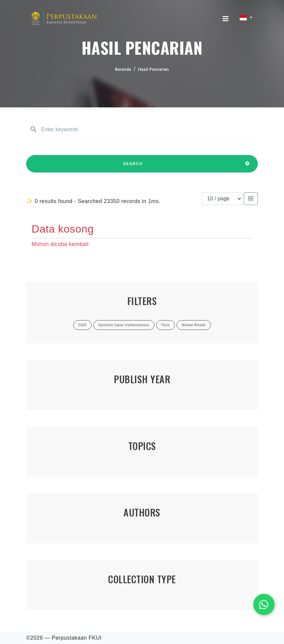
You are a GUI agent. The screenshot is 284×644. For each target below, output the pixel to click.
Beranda (123, 69)
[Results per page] (222, 199)
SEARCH (133, 167)
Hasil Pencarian (154, 69)
